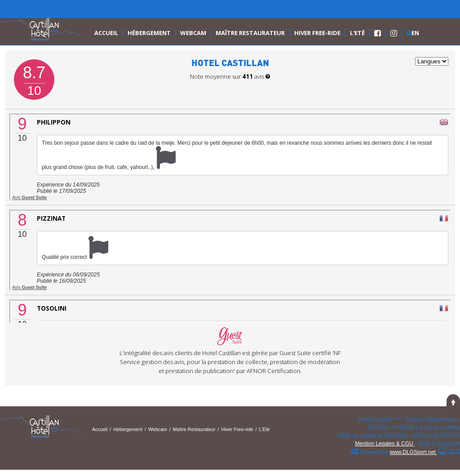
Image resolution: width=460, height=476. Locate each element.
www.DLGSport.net (414, 452)
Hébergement (149, 33)
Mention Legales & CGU (385, 444)
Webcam (193, 33)
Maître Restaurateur (250, 33)
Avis (29, 198)
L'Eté (357, 33)
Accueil (106, 33)
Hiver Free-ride (317, 33)
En (413, 33)
